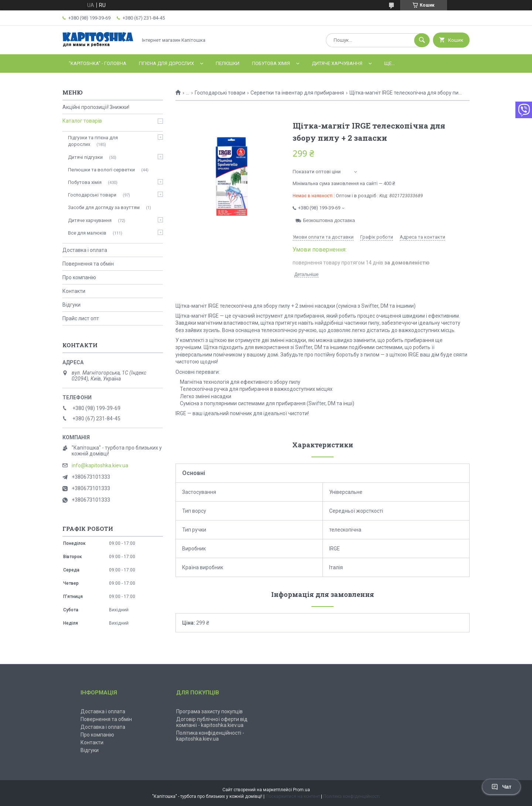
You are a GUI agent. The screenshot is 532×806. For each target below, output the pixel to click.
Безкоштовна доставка (329, 220)
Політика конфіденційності (352, 796)
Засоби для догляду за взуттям (104, 207)
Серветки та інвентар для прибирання (297, 93)
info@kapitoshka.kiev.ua (100, 465)
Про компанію (79, 277)
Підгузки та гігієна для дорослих (93, 141)
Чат (501, 787)
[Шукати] (422, 40)
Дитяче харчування (337, 63)
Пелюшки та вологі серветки (101, 170)
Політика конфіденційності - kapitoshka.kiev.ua (210, 736)
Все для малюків (87, 233)
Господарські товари (220, 93)
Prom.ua (301, 790)
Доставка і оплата (85, 250)
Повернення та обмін (88, 264)
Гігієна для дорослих (166, 63)
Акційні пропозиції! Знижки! (96, 107)
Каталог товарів (82, 121)
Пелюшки (228, 63)
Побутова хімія (271, 63)
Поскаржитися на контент (293, 796)
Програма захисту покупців (209, 711)
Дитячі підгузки (85, 157)
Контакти (74, 291)
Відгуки (71, 305)
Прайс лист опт (81, 318)
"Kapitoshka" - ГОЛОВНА (98, 63)
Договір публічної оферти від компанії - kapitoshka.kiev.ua (212, 722)
